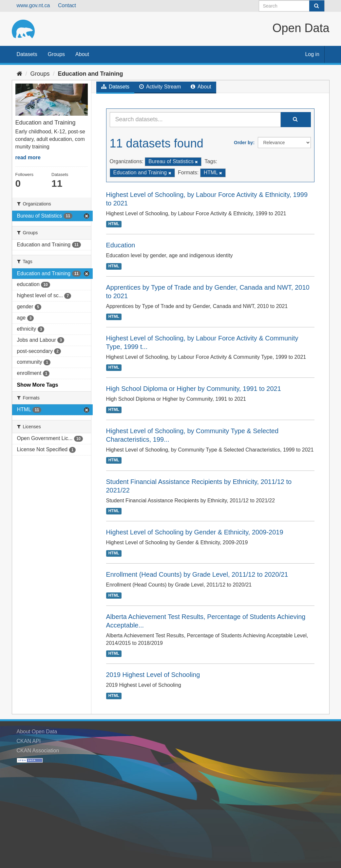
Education (121, 245)
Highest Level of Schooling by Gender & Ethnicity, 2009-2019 (195, 532)
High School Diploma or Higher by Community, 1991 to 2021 (194, 389)
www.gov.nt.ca (33, 5)
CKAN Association (38, 751)
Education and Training (91, 74)
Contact (67, 5)
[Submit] (317, 6)
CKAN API (29, 741)
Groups (56, 54)
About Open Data (37, 732)
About (82, 54)
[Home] (19, 74)
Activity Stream (160, 87)
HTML (114, 224)
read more (28, 157)
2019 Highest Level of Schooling (153, 675)
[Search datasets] (292, 6)
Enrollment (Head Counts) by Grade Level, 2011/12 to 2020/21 (197, 574)
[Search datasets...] (195, 120)
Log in (312, 54)
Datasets (27, 54)
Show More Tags (38, 385)
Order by (243, 143)
